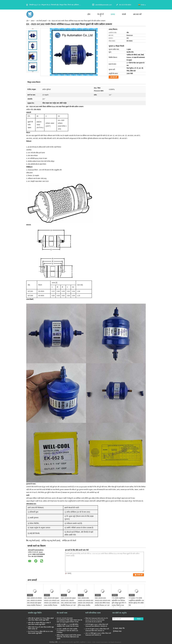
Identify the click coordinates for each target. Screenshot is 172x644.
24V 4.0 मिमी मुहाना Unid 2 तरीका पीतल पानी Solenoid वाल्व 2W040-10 (98, 634)
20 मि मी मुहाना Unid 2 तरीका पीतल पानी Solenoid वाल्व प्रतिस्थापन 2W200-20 (97, 625)
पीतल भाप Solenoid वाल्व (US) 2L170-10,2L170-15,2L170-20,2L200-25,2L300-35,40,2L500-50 (97, 620)
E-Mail (116, 628)
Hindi (143, 5)
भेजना (139, 619)
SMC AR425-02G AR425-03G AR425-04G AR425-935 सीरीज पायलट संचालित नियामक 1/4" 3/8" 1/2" (103, 603)
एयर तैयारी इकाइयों (41, 21)
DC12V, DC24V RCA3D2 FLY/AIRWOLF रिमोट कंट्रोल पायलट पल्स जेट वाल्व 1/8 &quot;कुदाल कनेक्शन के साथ (69, 620)
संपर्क (124, 14)
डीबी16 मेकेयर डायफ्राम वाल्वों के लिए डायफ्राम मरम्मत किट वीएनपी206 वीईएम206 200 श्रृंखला (69, 637)
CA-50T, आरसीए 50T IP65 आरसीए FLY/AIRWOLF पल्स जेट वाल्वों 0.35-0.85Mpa (68, 631)
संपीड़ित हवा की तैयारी (69, 541)
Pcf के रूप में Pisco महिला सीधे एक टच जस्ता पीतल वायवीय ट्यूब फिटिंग (40, 632)
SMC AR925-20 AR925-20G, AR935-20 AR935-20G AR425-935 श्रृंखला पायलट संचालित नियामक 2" (35, 602)
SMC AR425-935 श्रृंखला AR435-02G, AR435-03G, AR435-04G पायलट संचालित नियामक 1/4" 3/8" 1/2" (68, 603)
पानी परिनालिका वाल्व (93, 613)
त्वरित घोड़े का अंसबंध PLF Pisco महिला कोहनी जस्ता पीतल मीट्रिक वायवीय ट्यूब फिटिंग (41, 619)
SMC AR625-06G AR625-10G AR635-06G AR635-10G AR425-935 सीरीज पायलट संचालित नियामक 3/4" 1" (86, 603)
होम (89, 14)
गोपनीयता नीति (53, 642)
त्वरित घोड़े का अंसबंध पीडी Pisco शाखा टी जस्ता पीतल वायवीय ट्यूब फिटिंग (39, 624)
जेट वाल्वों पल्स (62, 613)
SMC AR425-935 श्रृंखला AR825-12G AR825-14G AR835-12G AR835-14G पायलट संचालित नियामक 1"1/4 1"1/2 (52, 603)
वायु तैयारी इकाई (34, 541)
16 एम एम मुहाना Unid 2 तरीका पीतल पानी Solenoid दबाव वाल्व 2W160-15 (97, 630)
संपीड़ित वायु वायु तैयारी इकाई (51, 541)
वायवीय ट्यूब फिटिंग (35, 613)
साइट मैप (122, 628)
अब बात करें (137, 14)
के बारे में (101, 14)
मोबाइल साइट (117, 631)
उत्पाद (113, 14)
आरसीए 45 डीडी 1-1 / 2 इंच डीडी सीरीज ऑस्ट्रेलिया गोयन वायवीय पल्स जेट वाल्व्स (68, 625)
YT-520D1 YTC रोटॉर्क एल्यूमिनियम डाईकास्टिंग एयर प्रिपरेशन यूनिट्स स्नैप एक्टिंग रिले (136, 602)
